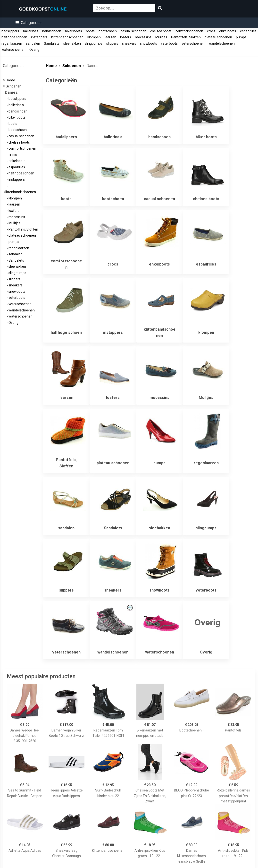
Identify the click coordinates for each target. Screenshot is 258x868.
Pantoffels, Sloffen (186, 37)
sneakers (129, 43)
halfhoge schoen (14, 37)
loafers (126, 37)
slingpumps (94, 43)
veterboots (169, 43)
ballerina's (31, 31)
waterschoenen (13, 50)
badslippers (10, 31)
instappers (39, 37)
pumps (241, 37)
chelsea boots (161, 31)
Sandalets (52, 43)
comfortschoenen (189, 31)
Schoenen (14, 86)
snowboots (149, 43)
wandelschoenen (222, 43)
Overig (34, 50)
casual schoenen (133, 31)
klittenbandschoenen (67, 37)
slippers (112, 43)
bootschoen (108, 31)
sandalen (33, 43)
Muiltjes (161, 37)
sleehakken (72, 43)
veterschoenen (193, 43)
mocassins (143, 37)
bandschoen (52, 31)
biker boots (74, 31)
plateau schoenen (218, 37)
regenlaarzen (12, 43)
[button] (29, 23)
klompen (94, 37)
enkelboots (228, 31)
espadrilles (248, 31)
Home (11, 80)
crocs (211, 31)
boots (90, 31)
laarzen (110, 37)
